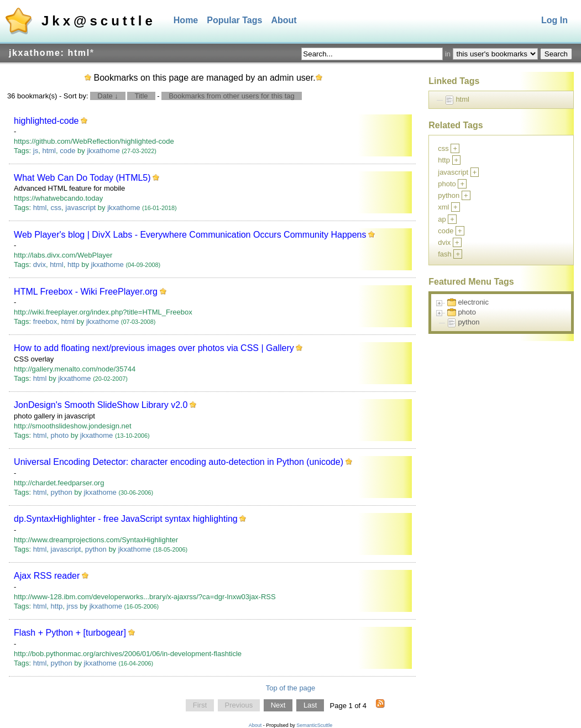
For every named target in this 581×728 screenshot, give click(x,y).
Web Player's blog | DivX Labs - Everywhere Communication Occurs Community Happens (190, 235)
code (67, 151)
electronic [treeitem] (473, 302)
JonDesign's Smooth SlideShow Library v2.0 (101, 405)
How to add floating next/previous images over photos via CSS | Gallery (154, 348)
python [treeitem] (469, 322)
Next (278, 706)
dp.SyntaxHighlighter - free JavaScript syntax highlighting (126, 519)
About (284, 20)
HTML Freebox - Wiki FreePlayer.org (86, 292)
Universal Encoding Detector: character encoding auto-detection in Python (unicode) (179, 462)
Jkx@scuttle (99, 21)
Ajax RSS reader (47, 576)
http (74, 265)
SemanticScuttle (314, 725)
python (62, 492)
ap (442, 219)
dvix (40, 265)
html (49, 151)
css (56, 208)
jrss (72, 606)
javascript (80, 208)
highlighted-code (46, 121)
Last (310, 706)
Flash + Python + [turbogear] (70, 633)
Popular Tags (234, 20)
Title (141, 96)
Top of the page (291, 688)
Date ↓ (108, 96)
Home (186, 20)
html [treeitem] (462, 99)
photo (60, 435)
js (36, 151)
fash (445, 254)
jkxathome (103, 151)
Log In (554, 20)
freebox (45, 321)
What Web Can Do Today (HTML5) (82, 178)
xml (443, 207)
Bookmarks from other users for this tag (232, 96)
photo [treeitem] (467, 312)
